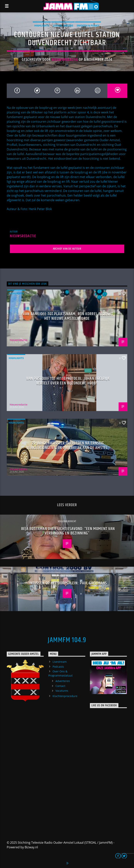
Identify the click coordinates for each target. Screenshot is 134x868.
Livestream (60, 662)
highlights (42, 25)
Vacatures (62, 691)
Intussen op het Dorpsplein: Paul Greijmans (68, 583)
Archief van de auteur (67, 249)
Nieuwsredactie (65, 60)
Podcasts (58, 667)
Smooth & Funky (88, 25)
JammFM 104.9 (67, 640)
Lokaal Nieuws (63, 25)
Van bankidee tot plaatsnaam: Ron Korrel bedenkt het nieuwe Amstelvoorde (68, 316)
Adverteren (63, 681)
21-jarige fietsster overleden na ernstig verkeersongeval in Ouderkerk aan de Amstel (67, 445)
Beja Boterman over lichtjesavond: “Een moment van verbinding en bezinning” (68, 531)
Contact (60, 686)
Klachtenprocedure (65, 696)
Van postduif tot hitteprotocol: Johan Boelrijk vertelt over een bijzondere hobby (68, 381)
